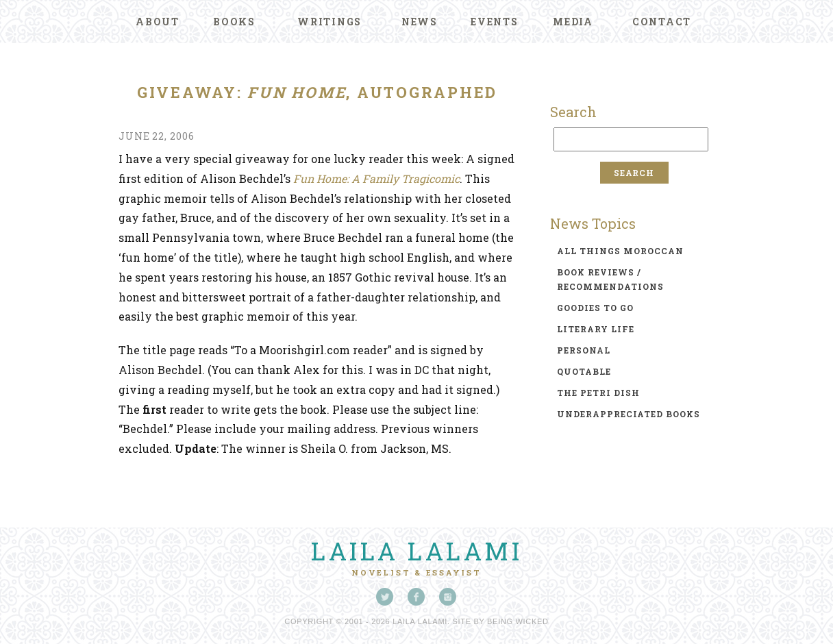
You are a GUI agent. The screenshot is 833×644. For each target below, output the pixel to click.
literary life (596, 329)
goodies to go (595, 308)
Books (234, 22)
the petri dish (598, 393)
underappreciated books (629, 414)
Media (573, 22)
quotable (584, 371)
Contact (662, 22)
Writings (330, 22)
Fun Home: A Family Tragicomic (376, 178)
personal (584, 350)
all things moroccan (620, 251)
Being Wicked (518, 621)
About (158, 22)
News (420, 22)
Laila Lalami (416, 551)
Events (495, 22)
